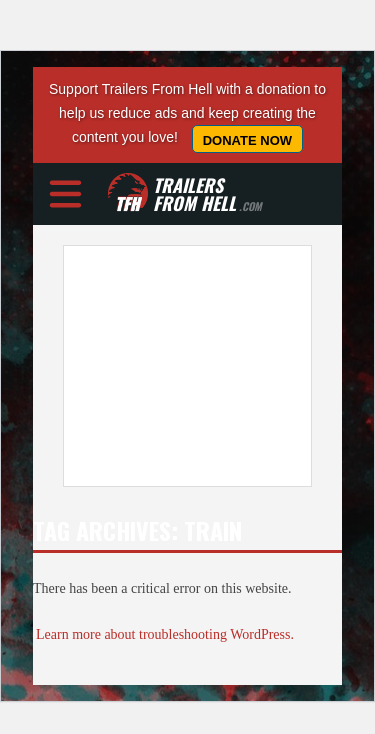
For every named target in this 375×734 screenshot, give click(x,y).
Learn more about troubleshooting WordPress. (165, 634)
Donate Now (247, 140)
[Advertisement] (187, 366)
